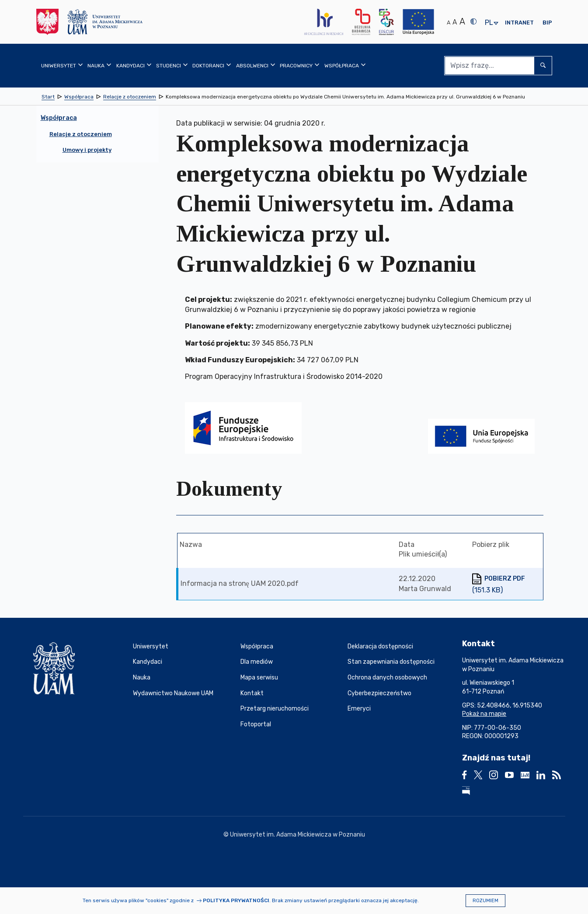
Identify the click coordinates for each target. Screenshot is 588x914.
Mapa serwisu (259, 678)
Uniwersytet (151, 646)
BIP (547, 23)
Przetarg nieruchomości (275, 709)
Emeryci (359, 709)
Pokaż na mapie (484, 714)
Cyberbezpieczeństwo (379, 693)
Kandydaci (148, 662)
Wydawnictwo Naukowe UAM (173, 693)
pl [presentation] (489, 23)
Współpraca (257, 646)
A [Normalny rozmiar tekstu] (449, 23)
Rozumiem (485, 901)
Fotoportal (256, 724)
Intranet (519, 23)
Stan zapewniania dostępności (391, 662)
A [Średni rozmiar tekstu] (455, 22)
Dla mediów (257, 662)
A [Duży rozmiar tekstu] (462, 21)
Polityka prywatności (236, 900)
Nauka (142, 678)
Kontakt (252, 693)
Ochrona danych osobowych (387, 678)
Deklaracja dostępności (380, 646)
